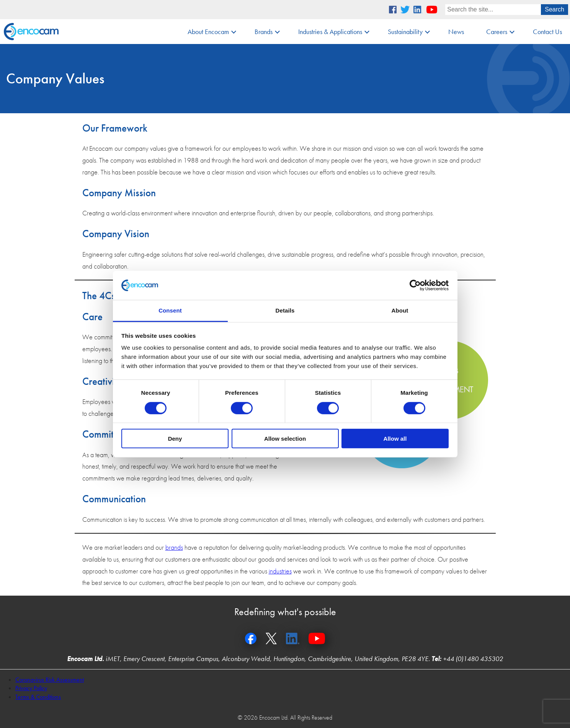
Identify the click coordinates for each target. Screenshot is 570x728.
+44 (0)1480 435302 (473, 659)
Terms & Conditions (38, 697)
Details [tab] (285, 310)
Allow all (395, 439)
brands (174, 547)
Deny (175, 439)
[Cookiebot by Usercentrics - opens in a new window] (415, 285)
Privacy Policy (31, 688)
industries (280, 571)
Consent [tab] (170, 310)
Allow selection (285, 439)
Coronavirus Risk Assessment (50, 680)
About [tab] (400, 310)
